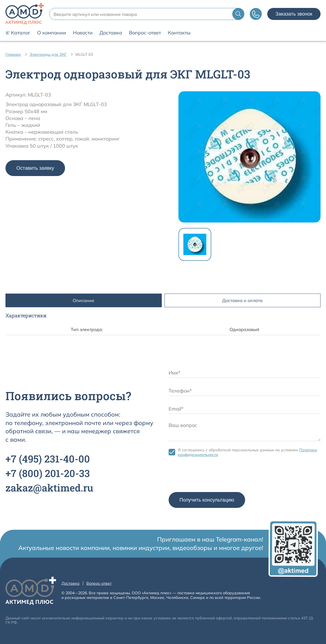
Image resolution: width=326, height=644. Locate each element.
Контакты (179, 33)
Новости (83, 33)
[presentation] (210, 476)
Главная (13, 54)
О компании (52, 33)
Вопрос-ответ (145, 33)
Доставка (111, 33)
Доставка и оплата (242, 300)
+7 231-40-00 (48, 459)
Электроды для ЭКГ (48, 54)
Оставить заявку (35, 168)
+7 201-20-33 (48, 473)
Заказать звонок (294, 14)
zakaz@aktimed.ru (49, 488)
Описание (83, 300)
